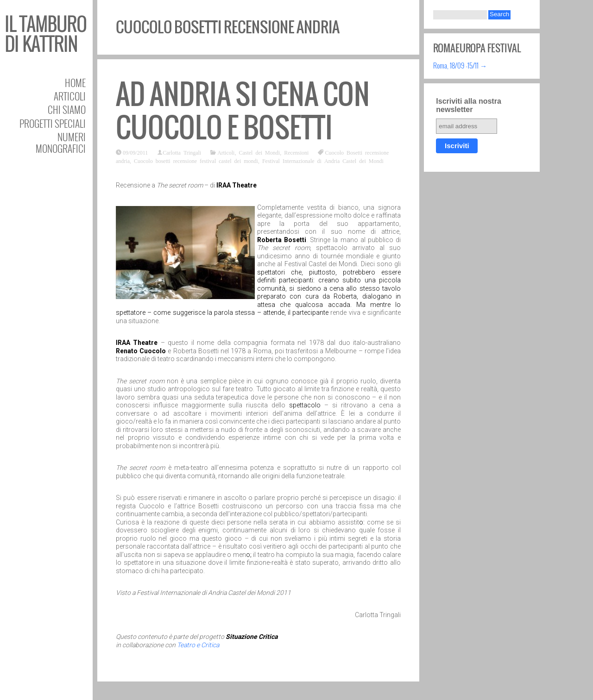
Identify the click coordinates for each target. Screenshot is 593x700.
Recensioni (296, 152)
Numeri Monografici (61, 143)
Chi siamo (67, 109)
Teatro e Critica (198, 645)
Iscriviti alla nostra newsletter (469, 105)
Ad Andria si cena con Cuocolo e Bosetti (243, 111)
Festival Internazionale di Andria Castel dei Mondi (323, 161)
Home (75, 83)
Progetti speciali (53, 123)
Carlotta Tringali (182, 152)
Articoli (70, 96)
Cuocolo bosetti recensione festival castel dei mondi (196, 161)
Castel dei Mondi (259, 152)
